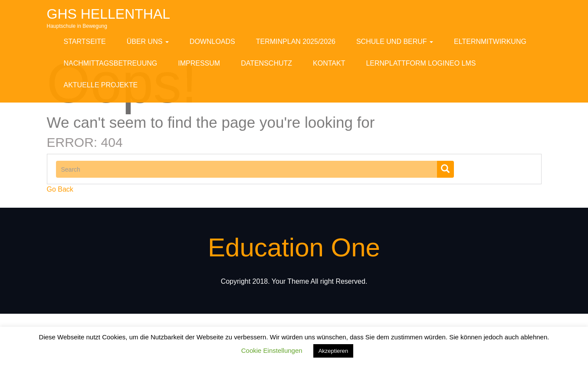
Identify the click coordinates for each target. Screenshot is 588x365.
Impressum (199, 63)
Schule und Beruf (395, 41)
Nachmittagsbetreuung (111, 63)
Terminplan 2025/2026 (296, 41)
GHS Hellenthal (109, 14)
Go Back (60, 189)
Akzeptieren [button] (333, 351)
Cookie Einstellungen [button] (272, 350)
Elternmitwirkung (490, 41)
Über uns (148, 41)
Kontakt (329, 63)
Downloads (212, 41)
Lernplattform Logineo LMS (421, 63)
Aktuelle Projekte (101, 85)
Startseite (85, 41)
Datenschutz (266, 63)
